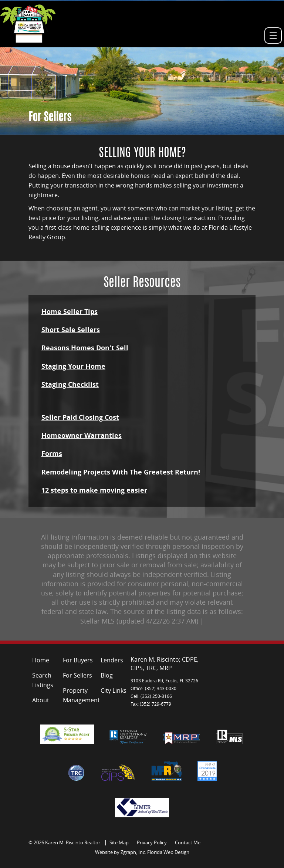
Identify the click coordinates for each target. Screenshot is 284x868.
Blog (107, 675)
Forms (52, 453)
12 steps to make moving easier (94, 490)
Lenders (112, 660)
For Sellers (77, 675)
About (41, 700)
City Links (114, 690)
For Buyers (78, 660)
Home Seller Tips (70, 311)
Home (41, 660)
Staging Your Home (73, 366)
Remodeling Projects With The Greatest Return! (121, 472)
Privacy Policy (152, 842)
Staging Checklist (70, 384)
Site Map (119, 842)
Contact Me (188, 842)
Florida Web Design (168, 852)
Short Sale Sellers (71, 330)
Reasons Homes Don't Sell (85, 348)
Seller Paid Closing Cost (80, 417)
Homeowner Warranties (82, 435)
